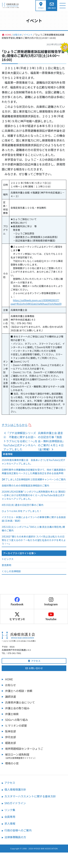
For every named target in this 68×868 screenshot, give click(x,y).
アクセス (34, 661)
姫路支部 (11, 743)
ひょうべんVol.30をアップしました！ (22, 511)
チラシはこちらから (15, 425)
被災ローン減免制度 (36, 756)
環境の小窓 (12, 763)
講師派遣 (11, 697)
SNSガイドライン (15, 803)
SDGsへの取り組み (17, 720)
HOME (9, 679)
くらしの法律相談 (11, 571)
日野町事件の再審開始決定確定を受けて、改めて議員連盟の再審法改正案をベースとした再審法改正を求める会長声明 (34, 471)
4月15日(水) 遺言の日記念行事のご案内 (23, 505)
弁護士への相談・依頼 (19, 691)
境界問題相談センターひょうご (24, 749)
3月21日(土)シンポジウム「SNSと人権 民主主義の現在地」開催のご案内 (33, 529)
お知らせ (11, 685)
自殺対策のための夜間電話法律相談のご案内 (25, 485)
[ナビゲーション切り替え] (63, 6)
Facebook (17, 602)
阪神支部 (11, 731)
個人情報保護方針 (15, 789)
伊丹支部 (11, 737)
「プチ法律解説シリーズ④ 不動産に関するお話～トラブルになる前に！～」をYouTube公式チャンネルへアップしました (20, 441)
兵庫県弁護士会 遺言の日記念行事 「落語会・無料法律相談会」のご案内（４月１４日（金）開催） (51, 441)
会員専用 (10, 817)
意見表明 (6, 565)
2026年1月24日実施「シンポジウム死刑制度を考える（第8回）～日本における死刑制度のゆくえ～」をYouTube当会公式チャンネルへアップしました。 (34, 495)
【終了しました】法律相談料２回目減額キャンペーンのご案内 (34, 479)
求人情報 (10, 823)
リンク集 (10, 810)
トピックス (8, 559)
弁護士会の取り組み (17, 708)
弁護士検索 (12, 714)
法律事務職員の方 (15, 837)
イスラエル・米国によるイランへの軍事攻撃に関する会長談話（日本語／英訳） (34, 519)
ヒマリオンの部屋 (16, 725)
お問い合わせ (34, 668)
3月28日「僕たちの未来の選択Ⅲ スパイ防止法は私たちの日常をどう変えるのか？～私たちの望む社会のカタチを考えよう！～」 (34, 540)
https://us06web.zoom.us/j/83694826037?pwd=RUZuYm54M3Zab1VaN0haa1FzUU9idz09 (36, 302)
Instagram (51, 602)
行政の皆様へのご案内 (18, 830)
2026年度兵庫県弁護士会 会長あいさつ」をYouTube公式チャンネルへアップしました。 (33, 462)
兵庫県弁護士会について (20, 702)
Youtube (51, 616)
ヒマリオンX (17, 616)
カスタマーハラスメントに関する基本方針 (30, 796)
